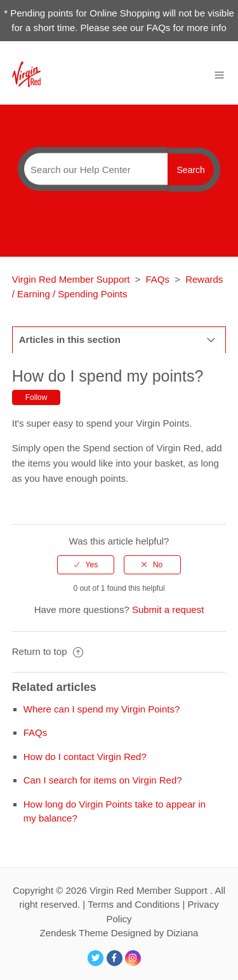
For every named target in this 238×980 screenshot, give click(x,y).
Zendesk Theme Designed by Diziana (119, 933)
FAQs (158, 279)
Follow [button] (36, 397)
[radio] (86, 565)
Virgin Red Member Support (72, 279)
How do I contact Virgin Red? (85, 757)
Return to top (48, 651)
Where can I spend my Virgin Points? (102, 709)
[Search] (93, 169)
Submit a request (168, 609)
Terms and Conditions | (137, 904)
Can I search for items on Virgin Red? (103, 780)
